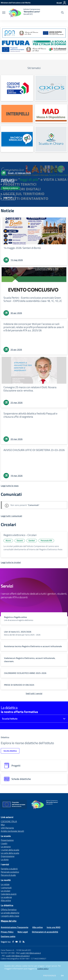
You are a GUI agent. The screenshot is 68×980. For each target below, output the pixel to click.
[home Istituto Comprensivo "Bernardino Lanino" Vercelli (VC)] (24, 13)
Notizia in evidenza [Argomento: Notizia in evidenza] (10, 188)
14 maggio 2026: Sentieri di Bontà (22, 248)
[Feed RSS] (24, 942)
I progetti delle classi (10, 916)
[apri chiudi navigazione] (4, 13)
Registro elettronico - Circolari (20, 535)
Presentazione (7, 840)
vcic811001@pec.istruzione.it (18, 956)
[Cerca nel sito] (62, 13)
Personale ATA (46, 540)
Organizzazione (8, 856)
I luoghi (4, 843)
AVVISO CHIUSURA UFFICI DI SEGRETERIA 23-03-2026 (34, 450)
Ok (62, 976)
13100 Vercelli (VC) (23, 950)
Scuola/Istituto (10, 719)
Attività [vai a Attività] (8, 180)
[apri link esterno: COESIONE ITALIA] (17, 88)
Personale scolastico (10, 872)
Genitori (32, 540)
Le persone (6, 847)
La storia (5, 859)
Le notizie (5, 884)
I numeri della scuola (10, 850)
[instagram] (20, 942)
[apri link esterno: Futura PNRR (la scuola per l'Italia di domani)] (34, 46)
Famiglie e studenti (9, 869)
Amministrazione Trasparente (15, 927)
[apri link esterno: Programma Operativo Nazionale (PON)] (34, 33)
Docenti (20, 540)
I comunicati (6, 888)
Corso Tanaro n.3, (8, 950)
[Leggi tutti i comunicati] (11, 516)
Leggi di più (8, 197)
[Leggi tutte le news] (10, 486)
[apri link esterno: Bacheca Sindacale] (17, 139)
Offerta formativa (9, 909)
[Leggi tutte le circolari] (11, 562)
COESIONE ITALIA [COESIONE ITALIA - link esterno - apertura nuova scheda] (9, 821)
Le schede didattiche (10, 913)
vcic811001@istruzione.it (31, 953)
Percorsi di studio (8, 875)
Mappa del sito (9, 921)
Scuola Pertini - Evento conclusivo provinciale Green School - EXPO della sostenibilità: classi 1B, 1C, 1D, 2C (33, 299)
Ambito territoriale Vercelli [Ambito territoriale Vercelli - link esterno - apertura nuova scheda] (12, 831)
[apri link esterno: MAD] (51, 114)
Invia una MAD (54, 927)
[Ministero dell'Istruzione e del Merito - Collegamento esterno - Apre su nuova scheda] (16, 3)
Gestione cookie (8, 936)
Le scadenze (6, 897)
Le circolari (6, 891)
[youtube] (17, 942)
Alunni (8, 540)
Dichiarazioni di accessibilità (45, 932)
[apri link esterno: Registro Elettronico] (51, 88)
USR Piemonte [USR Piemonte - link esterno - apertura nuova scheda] (7, 828)
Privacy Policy (7, 932)
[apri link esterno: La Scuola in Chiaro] (51, 139)
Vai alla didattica (10, 751)
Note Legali (23, 932)
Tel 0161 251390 (8, 953)
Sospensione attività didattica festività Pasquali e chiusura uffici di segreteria (30, 415)
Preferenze (50, 976)
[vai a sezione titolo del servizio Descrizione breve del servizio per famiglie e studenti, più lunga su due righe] (34, 619)
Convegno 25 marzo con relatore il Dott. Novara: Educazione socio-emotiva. (30, 389)
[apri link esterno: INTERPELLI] (17, 114)
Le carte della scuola (10, 853)
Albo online (6, 900)
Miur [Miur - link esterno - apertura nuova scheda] (3, 825)
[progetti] (34, 766)
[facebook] (13, 942)
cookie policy (43, 968)
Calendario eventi (9, 894)
